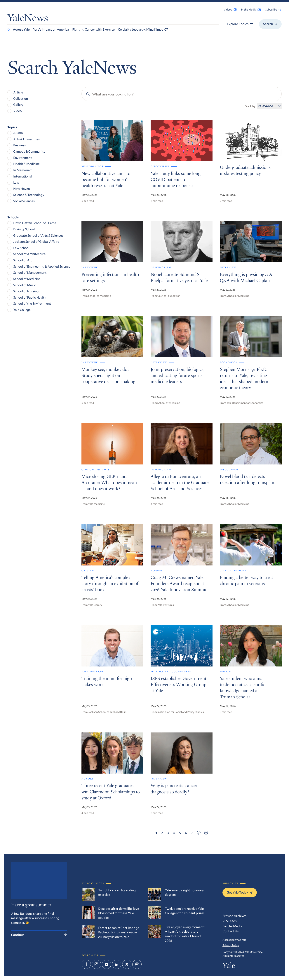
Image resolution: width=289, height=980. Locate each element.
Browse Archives (234, 916)
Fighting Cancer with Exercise (93, 29)
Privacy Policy (231, 945)
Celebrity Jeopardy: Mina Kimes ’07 (143, 29)
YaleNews (28, 19)
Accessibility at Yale (234, 940)
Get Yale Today (240, 892)
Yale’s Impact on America (51, 29)
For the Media (232, 926)
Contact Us (231, 931)
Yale (229, 966)
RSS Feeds (230, 921)
